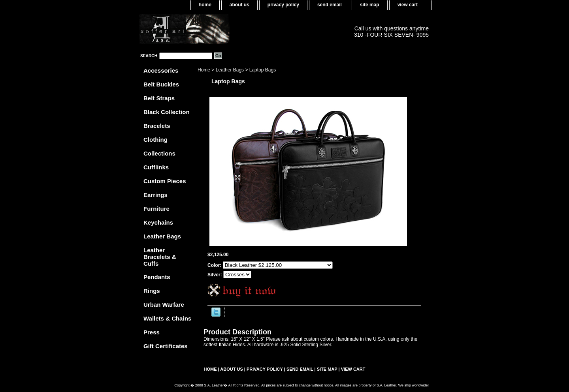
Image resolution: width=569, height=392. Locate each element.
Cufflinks (156, 167)
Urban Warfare (164, 305)
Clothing (155, 140)
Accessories (161, 70)
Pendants (157, 277)
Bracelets (157, 126)
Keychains (158, 222)
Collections (159, 153)
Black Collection (167, 112)
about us (239, 5)
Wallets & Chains (167, 318)
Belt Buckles (161, 84)
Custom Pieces (165, 181)
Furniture (156, 209)
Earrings (155, 195)
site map (370, 5)
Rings (152, 291)
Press (152, 332)
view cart (408, 5)
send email (330, 5)
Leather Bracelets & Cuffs (160, 257)
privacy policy (283, 5)
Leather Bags (230, 70)
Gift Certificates (166, 346)
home (205, 5)
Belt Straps (159, 98)
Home (204, 70)
